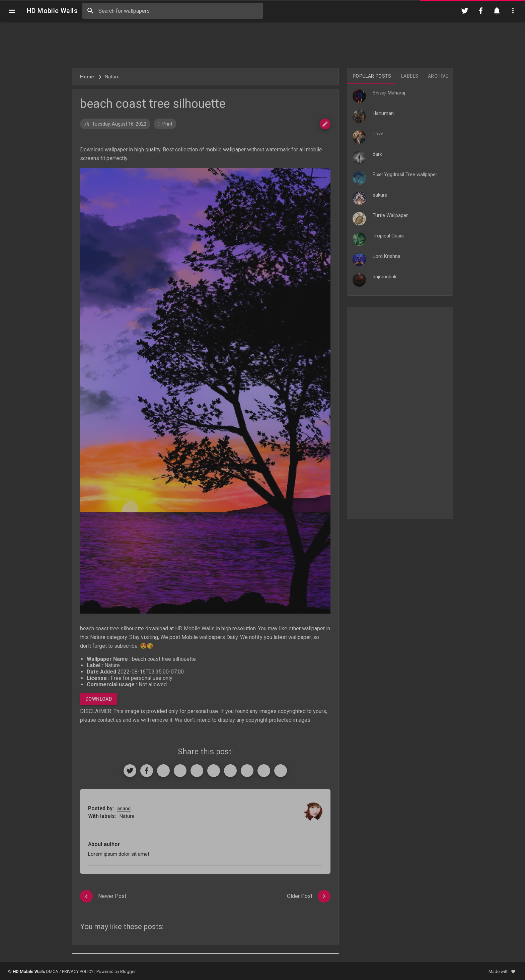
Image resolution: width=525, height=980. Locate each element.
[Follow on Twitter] (465, 11)
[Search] (90, 11)
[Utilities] (513, 11)
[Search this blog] (173, 11)
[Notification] (497, 11)
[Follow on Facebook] (481, 11)
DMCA (52, 971)
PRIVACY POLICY (78, 971)
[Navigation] (12, 11)
